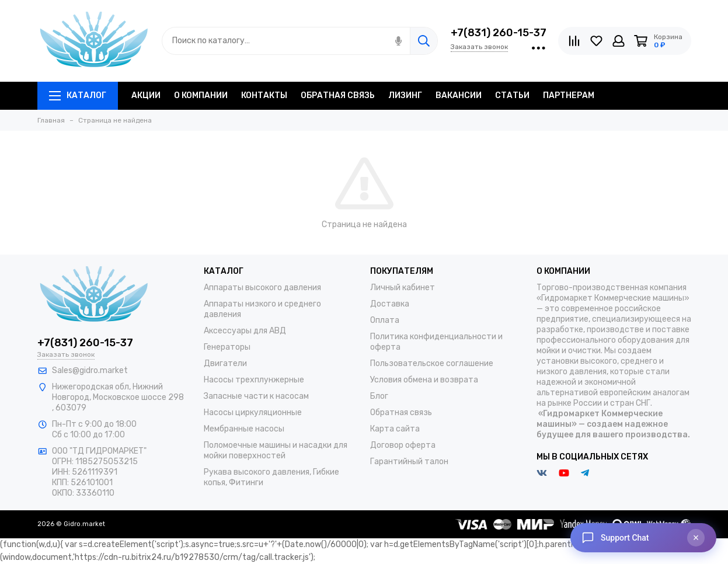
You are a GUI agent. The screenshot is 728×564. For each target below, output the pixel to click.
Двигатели (225, 363)
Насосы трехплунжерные (254, 380)
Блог (379, 396)
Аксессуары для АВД (245, 331)
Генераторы (227, 347)
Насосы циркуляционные (253, 412)
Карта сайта (395, 429)
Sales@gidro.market (90, 370)
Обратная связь (401, 412)
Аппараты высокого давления (262, 288)
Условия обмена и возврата (424, 380)
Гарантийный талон (409, 462)
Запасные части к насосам (256, 396)
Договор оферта (403, 445)
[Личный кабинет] (619, 41)
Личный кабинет (403, 288)
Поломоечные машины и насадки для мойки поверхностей (276, 450)
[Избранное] (596, 41)
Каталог (78, 95)
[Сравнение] (574, 41)
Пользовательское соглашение (432, 363)
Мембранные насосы (244, 429)
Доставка (390, 304)
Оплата (385, 320)
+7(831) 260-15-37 (499, 33)
